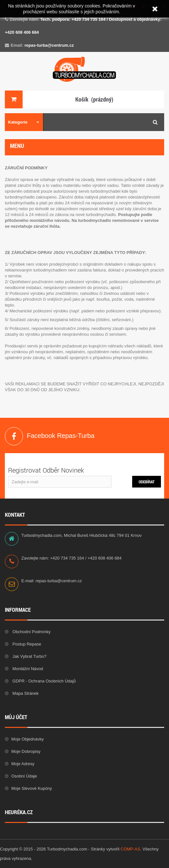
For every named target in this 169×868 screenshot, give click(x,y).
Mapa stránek (25, 693)
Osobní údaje (24, 776)
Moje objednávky (27, 739)
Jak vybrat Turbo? (29, 656)
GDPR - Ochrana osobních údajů (43, 681)
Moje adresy (23, 764)
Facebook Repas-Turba (14, 436)
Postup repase (26, 644)
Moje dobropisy (26, 751)
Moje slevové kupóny (32, 788)
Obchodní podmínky (31, 632)
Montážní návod (27, 669)
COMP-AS (130, 849)
